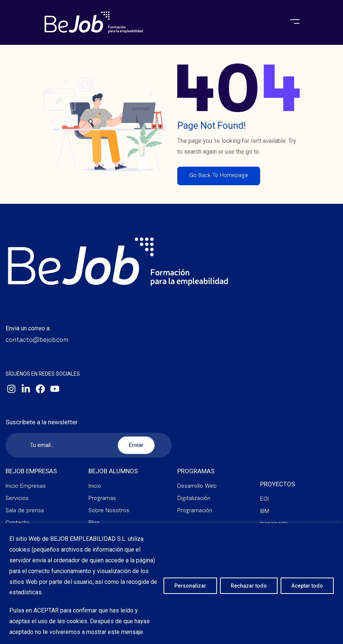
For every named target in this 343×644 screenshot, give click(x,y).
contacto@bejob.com (37, 340)
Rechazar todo (249, 586)
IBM (265, 512)
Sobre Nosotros (109, 511)
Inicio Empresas (26, 486)
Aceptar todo (307, 586)
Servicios (17, 499)
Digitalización (194, 499)
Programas (102, 499)
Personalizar (190, 586)
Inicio (95, 486)
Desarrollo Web (197, 486)
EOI (264, 499)
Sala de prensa (25, 511)
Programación (195, 511)
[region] (171, 583)
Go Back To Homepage (219, 176)
